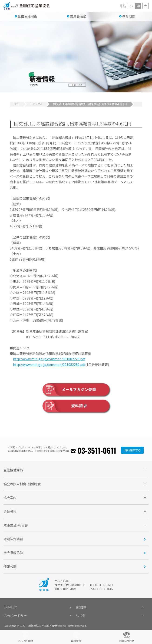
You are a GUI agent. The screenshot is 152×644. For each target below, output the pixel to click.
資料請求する (132, 450)
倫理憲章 (81, 607)
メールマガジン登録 (69, 390)
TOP (16, 104)
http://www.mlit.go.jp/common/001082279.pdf (49, 359)
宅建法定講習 (13, 539)
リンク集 (81, 615)
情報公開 (10, 566)
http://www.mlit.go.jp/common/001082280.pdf (49, 364)
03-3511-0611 (97, 450)
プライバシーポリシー (15, 615)
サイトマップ (10, 607)
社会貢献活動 (13, 553)
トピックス (36, 104)
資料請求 (65, 406)
